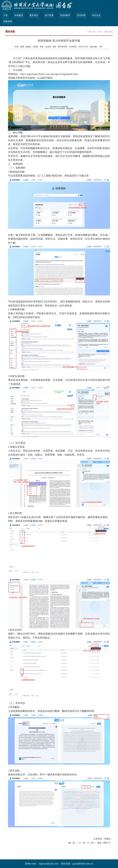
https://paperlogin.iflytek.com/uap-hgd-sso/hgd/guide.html (49, 68)
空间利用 (80, 15)
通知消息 (108, 25)
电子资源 (48, 15)
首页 (100, 25)
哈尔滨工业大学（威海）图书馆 (38, 863)
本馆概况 (18, 15)
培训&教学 (64, 15)
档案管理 (110, 15)
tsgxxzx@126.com (49, 857)
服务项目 (33, 15)
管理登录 (92, 863)
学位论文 (95, 15)
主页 (5, 15)
